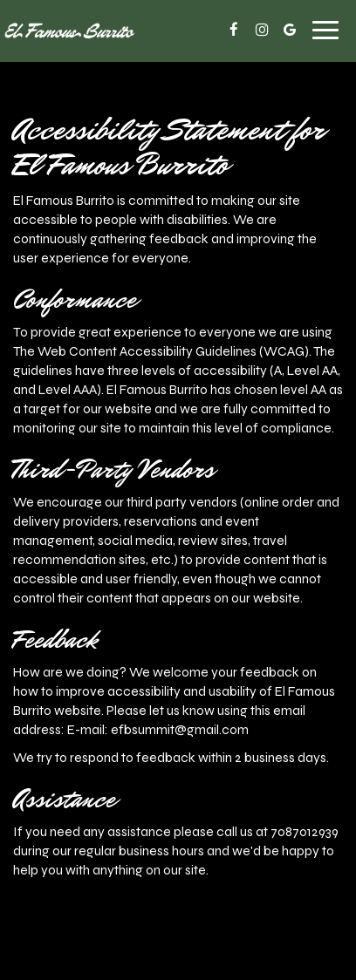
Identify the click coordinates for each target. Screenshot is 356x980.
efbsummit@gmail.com (180, 730)
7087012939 (305, 832)
